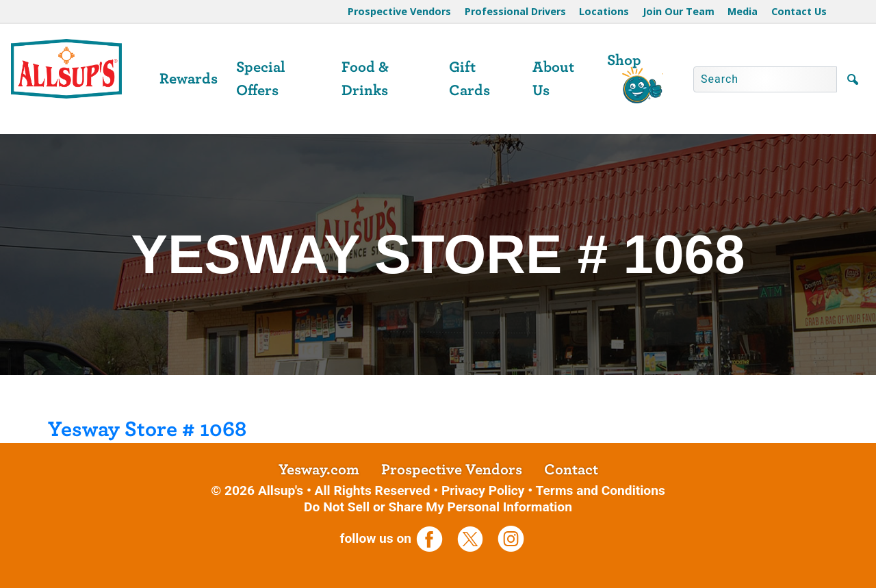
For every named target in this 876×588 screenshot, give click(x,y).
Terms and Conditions (600, 490)
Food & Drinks (365, 79)
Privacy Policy (483, 490)
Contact (571, 470)
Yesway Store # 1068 (147, 429)
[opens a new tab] (435, 538)
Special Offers (261, 79)
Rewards (189, 79)
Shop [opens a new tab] (624, 60)
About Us (553, 79)
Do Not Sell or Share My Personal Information (438, 507)
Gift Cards (469, 79)
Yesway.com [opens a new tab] (319, 470)
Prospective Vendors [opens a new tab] (452, 470)
